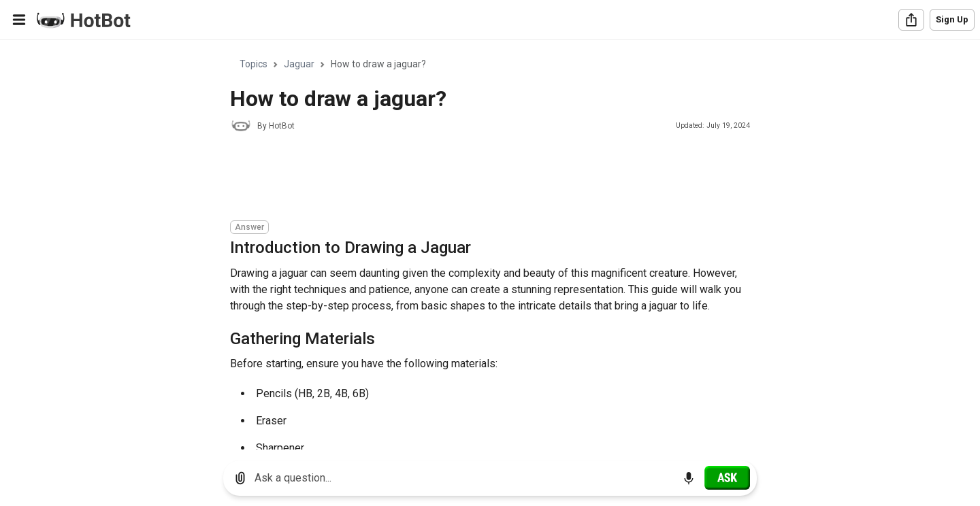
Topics (254, 64)
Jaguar (299, 64)
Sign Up (952, 19)
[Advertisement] (478, 178)
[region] (490, 245)
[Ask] (727, 477)
